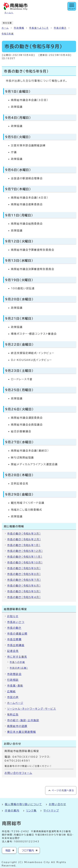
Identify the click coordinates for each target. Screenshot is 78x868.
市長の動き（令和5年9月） (24, 568)
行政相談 (13, 680)
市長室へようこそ (39, 28)
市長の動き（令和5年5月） (24, 591)
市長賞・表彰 (15, 686)
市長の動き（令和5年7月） (24, 580)
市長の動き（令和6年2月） (24, 539)
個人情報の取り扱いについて (23, 804)
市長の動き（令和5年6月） (24, 586)
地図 (8, 851)
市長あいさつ (16, 622)
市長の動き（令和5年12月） (25, 551)
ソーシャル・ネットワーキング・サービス (32, 709)
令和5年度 (8, 34)
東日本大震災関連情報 (22, 732)
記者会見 (13, 651)
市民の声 (13, 697)
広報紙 (11, 691)
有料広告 (13, 715)
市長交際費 (14, 639)
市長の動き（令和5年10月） (25, 563)
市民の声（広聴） (19, 668)
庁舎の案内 (12, 811)
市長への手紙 (17, 662)
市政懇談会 (14, 674)
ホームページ (15, 703)
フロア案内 (28, 851)
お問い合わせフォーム (18, 773)
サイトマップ (51, 811)
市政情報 (19, 28)
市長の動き (60, 28)
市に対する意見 (17, 657)
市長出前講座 (16, 645)
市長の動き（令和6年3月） (24, 534)
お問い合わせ (58, 804)
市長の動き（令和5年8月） (24, 574)
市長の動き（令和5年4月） (24, 597)
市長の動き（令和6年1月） (24, 545)
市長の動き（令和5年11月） (25, 557)
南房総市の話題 (17, 726)
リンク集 (31, 811)
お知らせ (13, 616)
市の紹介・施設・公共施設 (23, 720)
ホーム (5, 28)
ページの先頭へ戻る (63, 790)
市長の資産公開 (17, 634)
